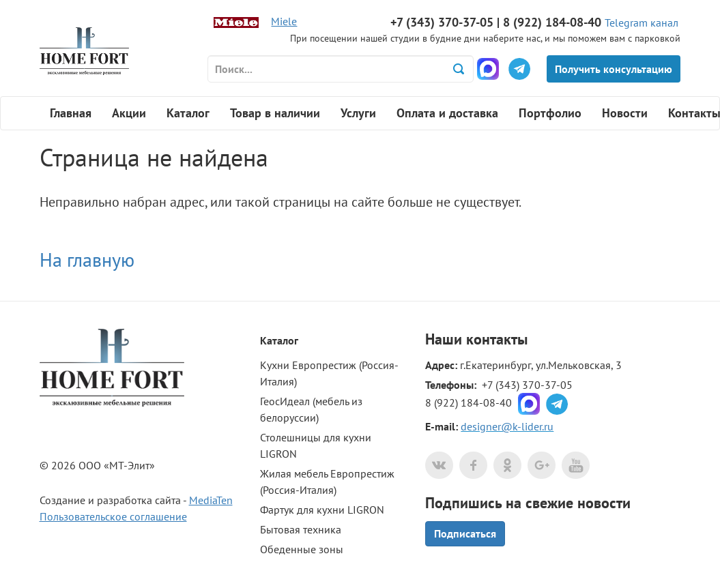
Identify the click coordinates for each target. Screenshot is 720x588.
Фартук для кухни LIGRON (322, 510)
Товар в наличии (275, 113)
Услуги (358, 113)
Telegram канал (642, 23)
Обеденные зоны (302, 549)
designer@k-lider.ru (507, 426)
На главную (87, 260)
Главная (71, 113)
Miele (284, 21)
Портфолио (550, 113)
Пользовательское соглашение (113, 516)
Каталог (188, 113)
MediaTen (211, 500)
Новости (625, 113)
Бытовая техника (301, 529)
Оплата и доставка (447, 113)
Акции (129, 113)
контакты (497, 339)
